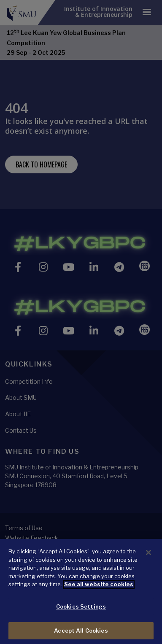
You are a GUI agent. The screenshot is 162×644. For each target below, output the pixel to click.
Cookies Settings (81, 615)
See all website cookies (99, 593)
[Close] (148, 561)
